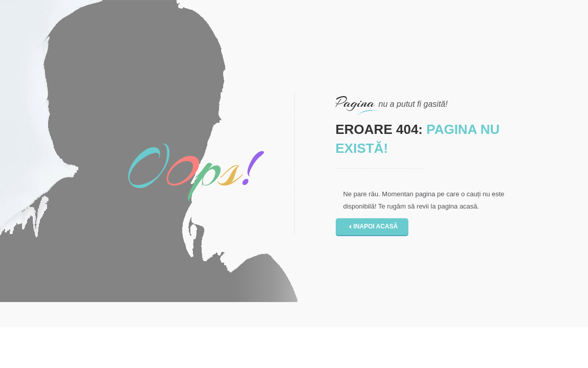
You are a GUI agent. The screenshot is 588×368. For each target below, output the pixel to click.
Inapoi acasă (374, 226)
